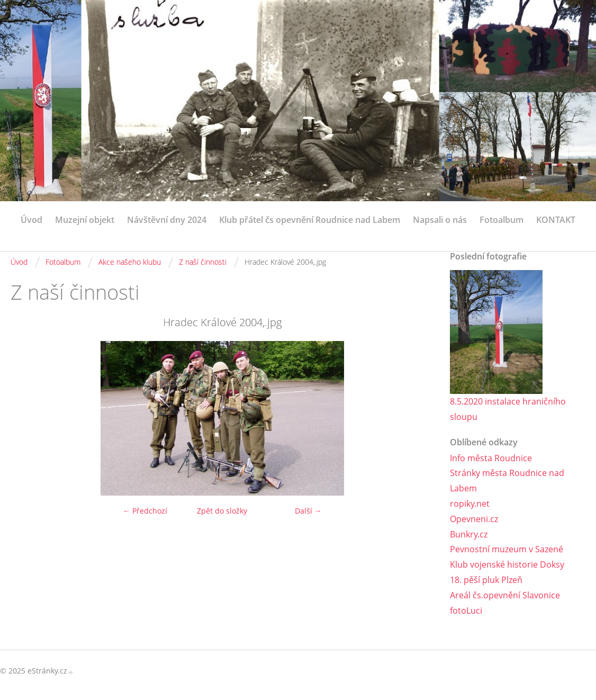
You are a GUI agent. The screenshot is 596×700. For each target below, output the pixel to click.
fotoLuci (466, 611)
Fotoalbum (502, 220)
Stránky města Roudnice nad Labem (507, 481)
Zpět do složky (222, 511)
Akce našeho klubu (130, 262)
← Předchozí (145, 511)
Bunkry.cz (469, 534)
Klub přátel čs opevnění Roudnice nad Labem (310, 220)
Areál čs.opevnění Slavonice (505, 595)
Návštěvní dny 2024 (167, 220)
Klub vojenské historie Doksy (507, 564)
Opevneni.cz (474, 519)
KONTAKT (556, 220)
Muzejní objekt (85, 220)
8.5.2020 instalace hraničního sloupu (508, 409)
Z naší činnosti (203, 262)
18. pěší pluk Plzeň (486, 580)
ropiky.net (470, 504)
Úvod (31, 220)
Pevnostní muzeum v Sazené (507, 549)
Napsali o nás (440, 220)
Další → (308, 511)
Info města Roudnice (491, 458)
